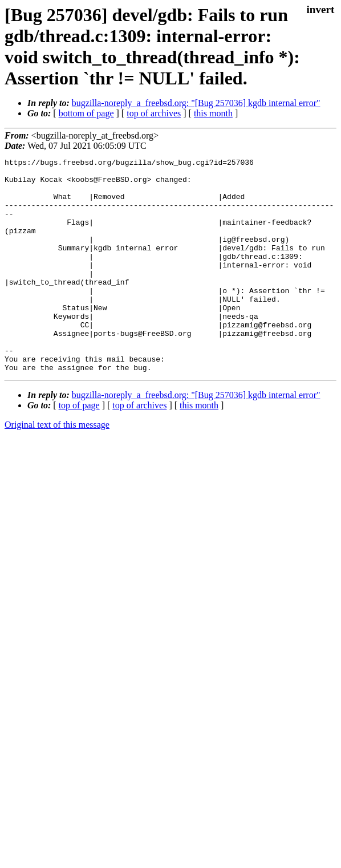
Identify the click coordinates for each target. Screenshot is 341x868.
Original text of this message (57, 467)
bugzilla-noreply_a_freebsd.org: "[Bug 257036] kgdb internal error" (196, 103)
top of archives (154, 113)
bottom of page (86, 113)
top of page (79, 448)
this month (213, 113)
